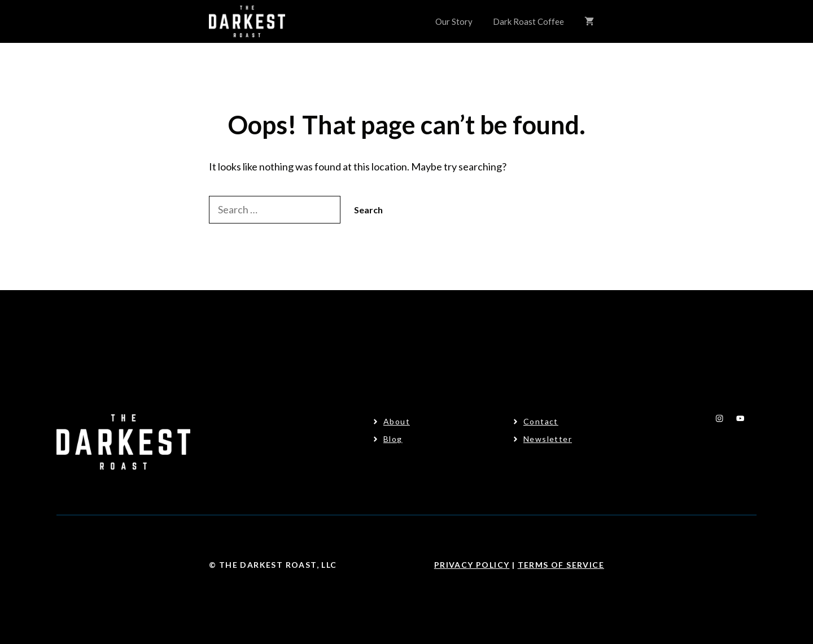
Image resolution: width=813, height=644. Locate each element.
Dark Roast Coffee (528, 21)
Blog (393, 439)
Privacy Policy (472, 565)
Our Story (454, 21)
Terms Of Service (561, 565)
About (397, 421)
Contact (541, 421)
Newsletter (548, 439)
